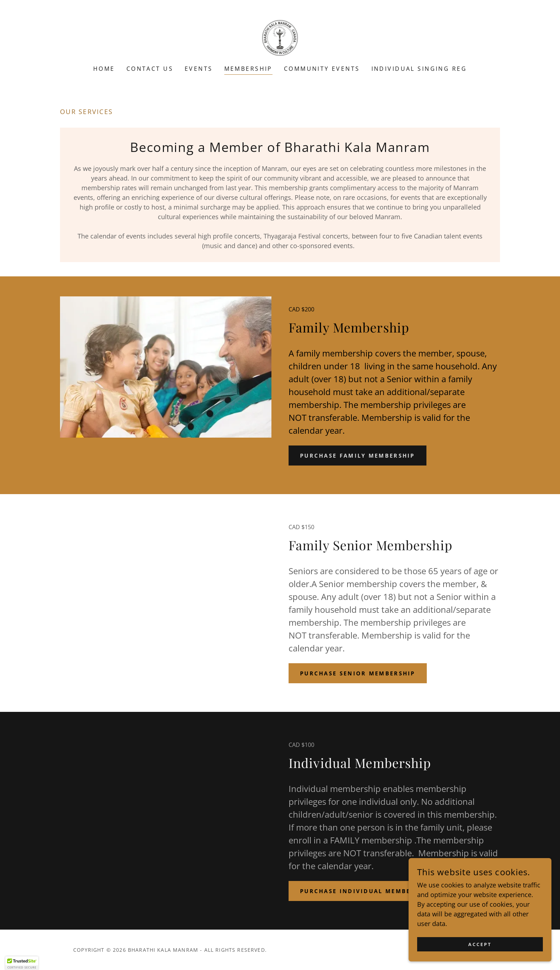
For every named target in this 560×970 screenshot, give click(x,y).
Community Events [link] (322, 69)
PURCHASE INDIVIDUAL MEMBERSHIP (371, 891)
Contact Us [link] (150, 69)
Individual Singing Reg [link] (419, 69)
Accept (480, 944)
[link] (280, 37)
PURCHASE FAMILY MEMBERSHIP (362, 456)
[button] (22, 963)
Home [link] (104, 69)
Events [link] (199, 69)
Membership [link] (248, 69)
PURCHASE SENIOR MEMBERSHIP (362, 673)
